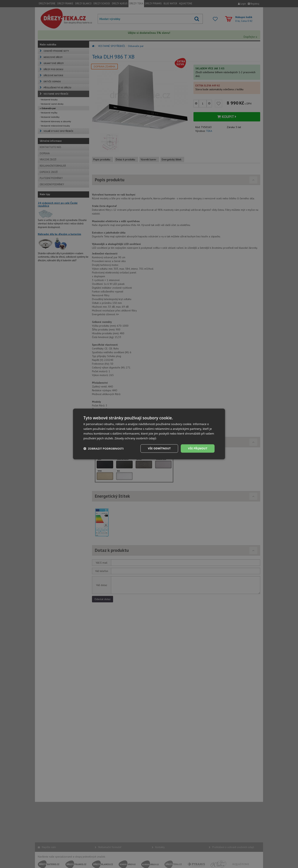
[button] (104, 449)
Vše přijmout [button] (198, 448)
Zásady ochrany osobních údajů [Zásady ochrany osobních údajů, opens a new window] (136, 438)
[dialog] (149, 434)
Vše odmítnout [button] (159, 448)
